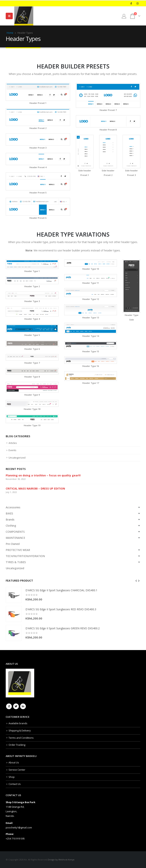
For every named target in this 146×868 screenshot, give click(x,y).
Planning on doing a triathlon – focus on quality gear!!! (43, 475)
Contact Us (15, 784)
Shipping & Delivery (20, 731)
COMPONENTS (15, 532)
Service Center (17, 770)
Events (12, 450)
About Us (14, 763)
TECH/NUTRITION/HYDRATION (25, 556)
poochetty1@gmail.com (19, 828)
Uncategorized (17, 458)
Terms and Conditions (21, 738)
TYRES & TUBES (16, 562)
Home (10, 33)
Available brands (18, 723)
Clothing (11, 526)
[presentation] (136, 580)
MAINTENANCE (15, 538)
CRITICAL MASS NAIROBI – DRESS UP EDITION (35, 488)
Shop (12, 777)
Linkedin (23, 706)
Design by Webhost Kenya (61, 860)
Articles (13, 443)
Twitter (16, 706)
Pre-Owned (13, 544)
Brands (10, 519)
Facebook (9, 706)
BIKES (9, 513)
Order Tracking (17, 745)
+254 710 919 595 (15, 839)
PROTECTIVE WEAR (18, 550)
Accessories (13, 507)
